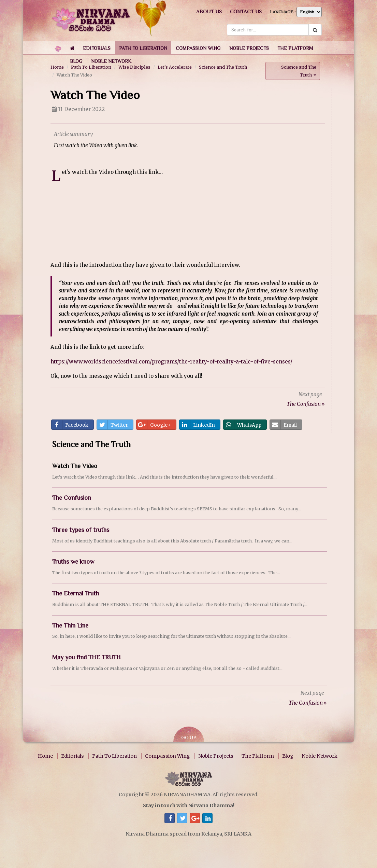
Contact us (246, 11)
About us (209, 11)
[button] (97, 48)
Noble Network (320, 756)
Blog (288, 756)
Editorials (72, 756)
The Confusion (72, 497)
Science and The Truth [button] (299, 71)
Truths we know (73, 561)
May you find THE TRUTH (86, 657)
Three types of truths (81, 529)
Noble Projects (216, 756)
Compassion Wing (168, 756)
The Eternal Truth (76, 593)
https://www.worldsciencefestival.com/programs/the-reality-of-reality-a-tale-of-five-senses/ (171, 361)
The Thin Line (70, 625)
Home (45, 756)
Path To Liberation (114, 756)
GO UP (189, 735)
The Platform (258, 756)
